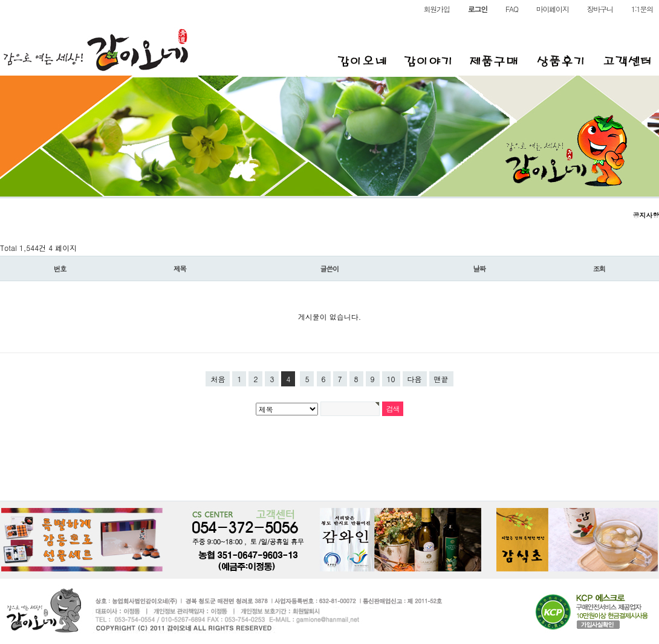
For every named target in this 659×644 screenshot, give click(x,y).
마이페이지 (553, 9)
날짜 (479, 268)
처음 (218, 379)
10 (391, 379)
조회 (599, 268)
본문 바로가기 (0, 0)
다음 (415, 379)
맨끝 (441, 379)
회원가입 (437, 9)
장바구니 (600, 9)
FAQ (512, 9)
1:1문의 (642, 9)
